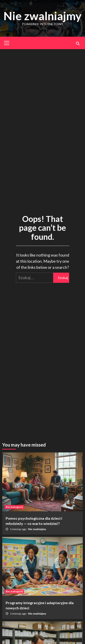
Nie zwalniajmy (42, 16)
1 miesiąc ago (18, 529)
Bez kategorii (14, 507)
